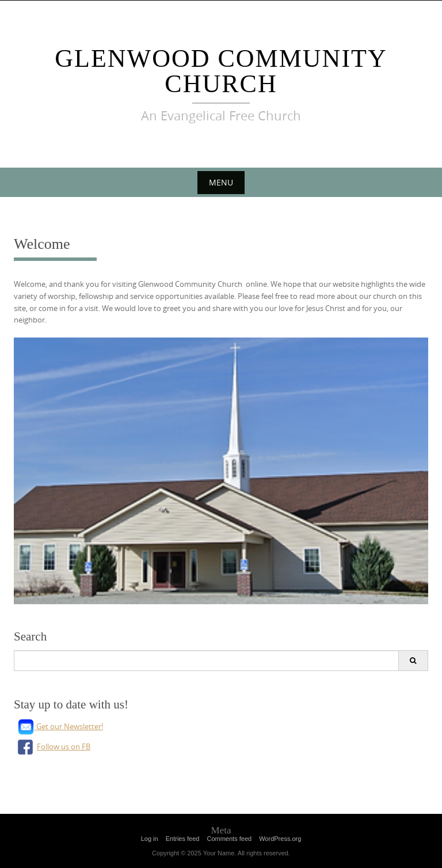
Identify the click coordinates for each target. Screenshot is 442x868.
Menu (221, 182)
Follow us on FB (52, 746)
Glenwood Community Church (221, 71)
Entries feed (183, 839)
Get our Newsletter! (60, 726)
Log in (150, 839)
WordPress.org (280, 839)
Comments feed (229, 839)
